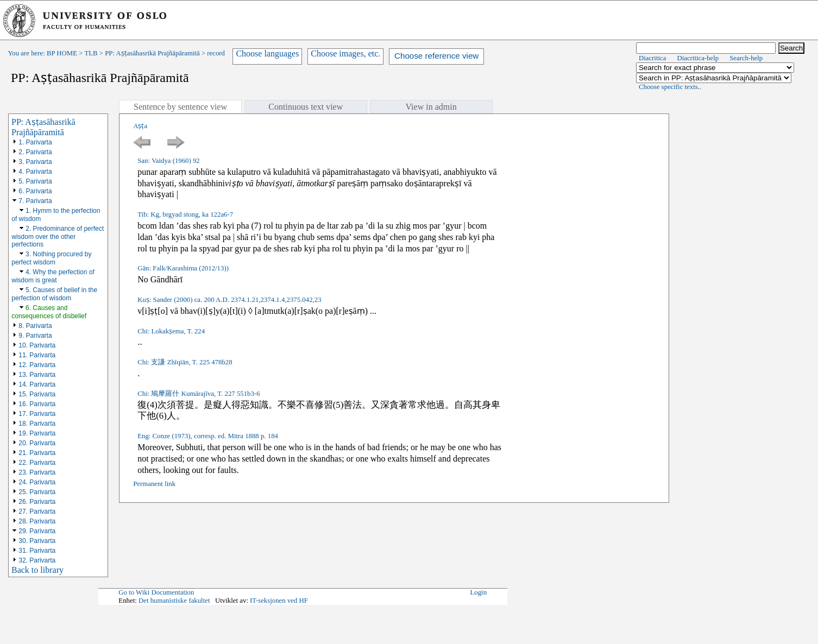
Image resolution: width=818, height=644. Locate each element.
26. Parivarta (37, 502)
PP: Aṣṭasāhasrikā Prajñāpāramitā (152, 53)
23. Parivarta (37, 472)
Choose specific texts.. (670, 87)
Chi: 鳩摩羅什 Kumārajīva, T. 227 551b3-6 (199, 394)
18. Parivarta (37, 424)
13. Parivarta (37, 375)
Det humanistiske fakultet (174, 601)
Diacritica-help (698, 58)
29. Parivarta (37, 531)
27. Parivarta (37, 512)
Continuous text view (306, 107)
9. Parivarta (35, 336)
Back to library (37, 570)
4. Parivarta (35, 172)
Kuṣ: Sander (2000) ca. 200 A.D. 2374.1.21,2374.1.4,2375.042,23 (229, 300)
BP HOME (62, 53)
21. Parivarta (37, 453)
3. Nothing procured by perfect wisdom (51, 258)
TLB (91, 53)
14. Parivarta (37, 384)
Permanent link (154, 484)
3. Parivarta (35, 162)
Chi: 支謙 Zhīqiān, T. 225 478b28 (185, 362)
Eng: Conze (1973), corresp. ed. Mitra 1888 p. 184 (208, 436)
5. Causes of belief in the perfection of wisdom (54, 294)
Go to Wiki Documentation (156, 592)
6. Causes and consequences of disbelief (49, 312)
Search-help (746, 58)
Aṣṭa (140, 126)
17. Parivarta (37, 414)
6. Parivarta (35, 191)
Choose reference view (436, 56)
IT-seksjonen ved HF (279, 601)
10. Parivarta (37, 345)
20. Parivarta (37, 443)
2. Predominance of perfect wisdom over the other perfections (58, 236)
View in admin (431, 107)
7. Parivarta (35, 201)
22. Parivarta (37, 463)
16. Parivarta (37, 404)
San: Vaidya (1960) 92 (169, 161)
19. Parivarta (37, 433)
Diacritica (652, 58)
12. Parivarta (37, 365)
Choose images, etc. (345, 53)
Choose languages (267, 53)
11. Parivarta (37, 355)
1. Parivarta (35, 142)
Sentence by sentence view (180, 107)
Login (479, 592)
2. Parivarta (35, 152)
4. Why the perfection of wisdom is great (53, 276)
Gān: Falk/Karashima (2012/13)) (183, 268)
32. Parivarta (37, 560)
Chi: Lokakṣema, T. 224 (171, 331)
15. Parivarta (37, 394)
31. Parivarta (37, 551)
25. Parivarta (37, 492)
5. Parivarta (35, 181)
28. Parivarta (37, 521)
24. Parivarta (37, 482)
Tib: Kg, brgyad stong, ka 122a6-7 (185, 214)
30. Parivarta (37, 541)
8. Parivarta (35, 326)
